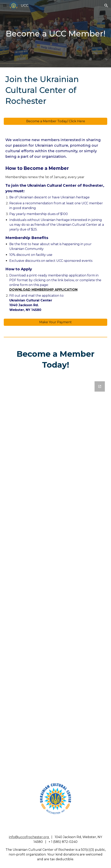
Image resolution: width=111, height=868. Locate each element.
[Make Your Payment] (56, 322)
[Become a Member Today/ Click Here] (56, 121)
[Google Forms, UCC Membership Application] (56, 577)
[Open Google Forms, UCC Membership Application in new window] (100, 386)
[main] (56, 34)
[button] (5, 5)
